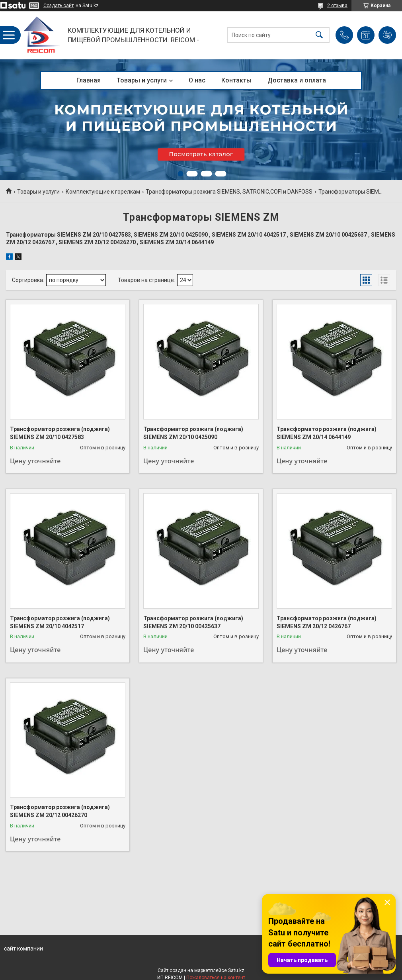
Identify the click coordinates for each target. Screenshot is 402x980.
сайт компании (23, 949)
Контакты (236, 80)
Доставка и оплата (297, 80)
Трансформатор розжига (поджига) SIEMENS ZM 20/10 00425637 (193, 622)
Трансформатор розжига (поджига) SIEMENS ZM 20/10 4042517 (60, 622)
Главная (89, 80)
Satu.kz (236, 970)
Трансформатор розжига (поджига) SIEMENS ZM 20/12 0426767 (327, 622)
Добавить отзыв (387, 35)
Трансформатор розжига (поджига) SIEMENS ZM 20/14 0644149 (327, 433)
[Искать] (319, 35)
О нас (197, 80)
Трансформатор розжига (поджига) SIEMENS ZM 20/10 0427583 (60, 433)
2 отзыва (337, 6)
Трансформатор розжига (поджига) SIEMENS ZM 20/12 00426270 (60, 811)
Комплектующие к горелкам (103, 192)
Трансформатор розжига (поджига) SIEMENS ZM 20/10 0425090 (193, 433)
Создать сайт (59, 6)
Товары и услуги (142, 80)
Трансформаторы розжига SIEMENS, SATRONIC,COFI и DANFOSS (229, 192)
